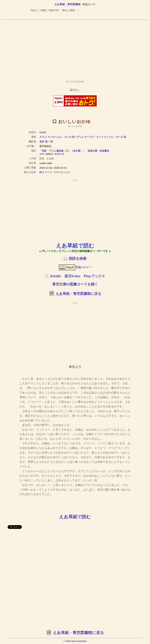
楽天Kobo (72, 276)
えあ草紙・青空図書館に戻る (78, 294)
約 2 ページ (46, 172)
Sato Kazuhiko (79, 641)
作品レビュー (75, 267)
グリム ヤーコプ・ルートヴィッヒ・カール (100, 137)
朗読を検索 (78, 259)
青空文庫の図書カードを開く (75, 284)
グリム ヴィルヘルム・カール (55, 137)
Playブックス (94, 276)
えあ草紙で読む (75, 246)
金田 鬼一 (45, 142)
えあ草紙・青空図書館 (67, 4)
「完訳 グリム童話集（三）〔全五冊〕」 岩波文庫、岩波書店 (74, 151)
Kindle (56, 276)
